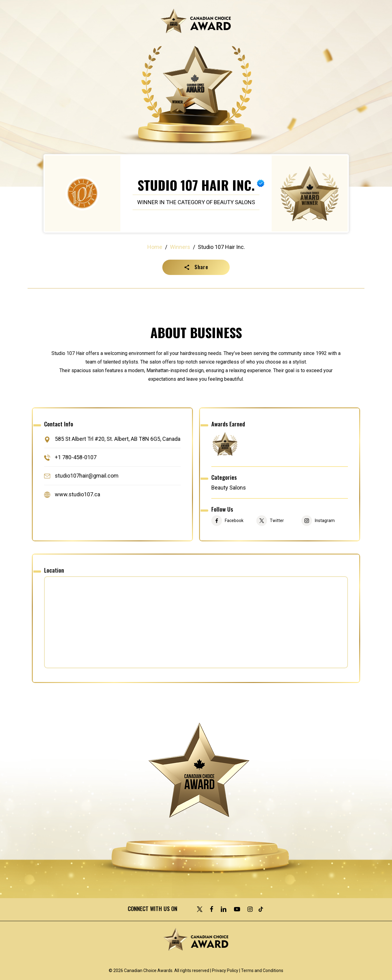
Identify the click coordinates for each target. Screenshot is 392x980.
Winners (180, 247)
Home (155, 247)
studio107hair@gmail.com (87, 476)
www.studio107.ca (77, 494)
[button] (196, 267)
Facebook (234, 521)
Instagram (325, 521)
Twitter (277, 521)
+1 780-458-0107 (76, 457)
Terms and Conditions (262, 970)
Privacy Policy (225, 970)
